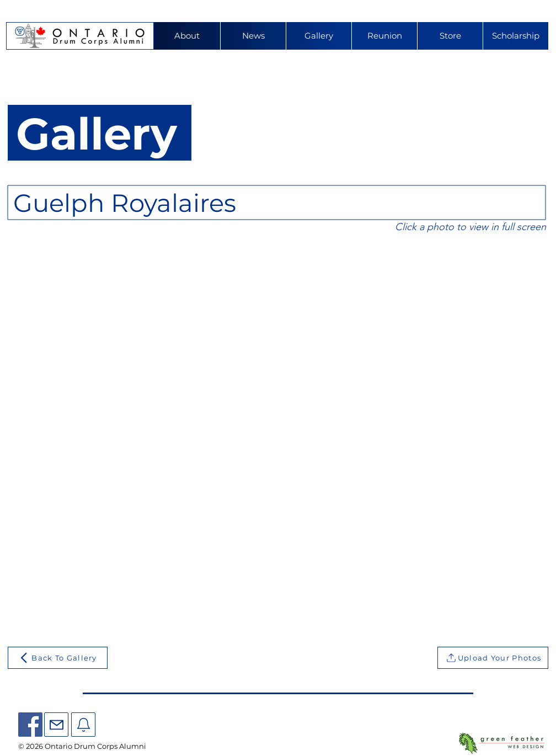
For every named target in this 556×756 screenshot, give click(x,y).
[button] (384, 36)
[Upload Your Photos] (493, 658)
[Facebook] (30, 725)
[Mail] (56, 725)
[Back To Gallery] (58, 658)
